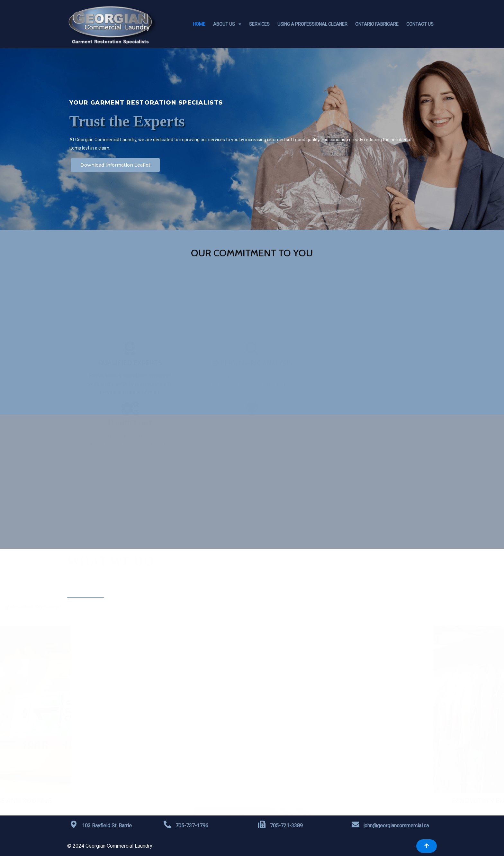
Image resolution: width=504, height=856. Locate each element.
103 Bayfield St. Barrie (107, 826)
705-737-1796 (192, 826)
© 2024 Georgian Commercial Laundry (110, 846)
